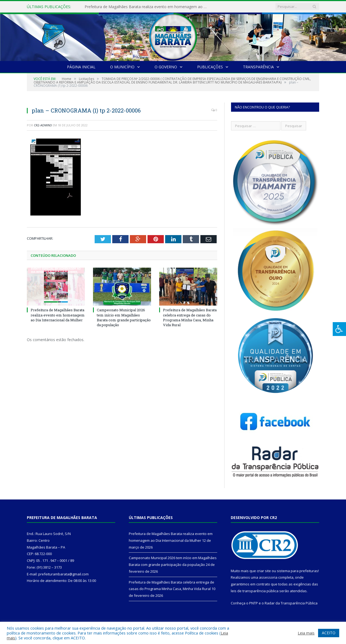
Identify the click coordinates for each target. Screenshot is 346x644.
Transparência (258, 67)
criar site (264, 571)
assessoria (268, 577)
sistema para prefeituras (297, 571)
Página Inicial (81, 67)
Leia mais (306, 633)
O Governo (166, 67)
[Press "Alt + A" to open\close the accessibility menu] (339, 329)
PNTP (254, 603)
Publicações (210, 67)
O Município (122, 67)
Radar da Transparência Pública (291, 603)
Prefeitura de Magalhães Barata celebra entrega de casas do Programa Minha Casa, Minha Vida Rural (190, 317)
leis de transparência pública (255, 591)
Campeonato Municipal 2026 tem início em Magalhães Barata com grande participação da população (124, 317)
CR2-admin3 (43, 125)
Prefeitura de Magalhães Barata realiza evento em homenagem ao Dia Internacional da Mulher (147, 7)
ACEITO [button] (329, 633)
